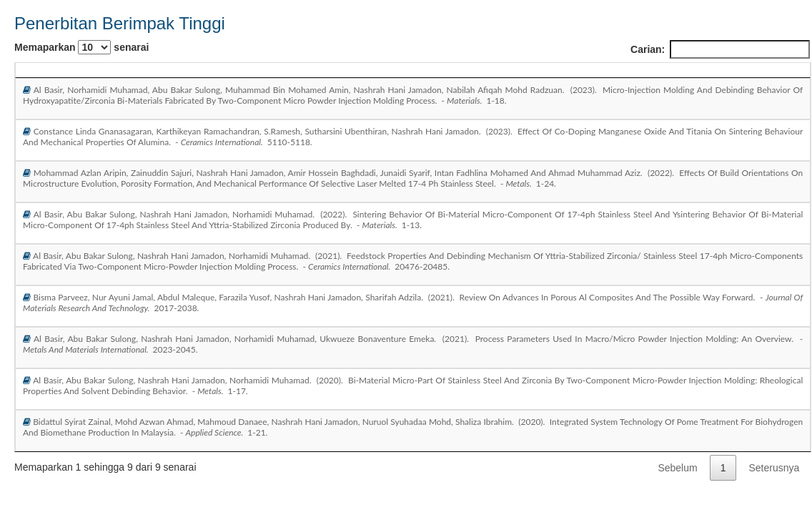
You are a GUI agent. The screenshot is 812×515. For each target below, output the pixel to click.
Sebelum (677, 468)
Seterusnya (774, 468)
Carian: (720, 49)
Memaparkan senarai (81, 47)
